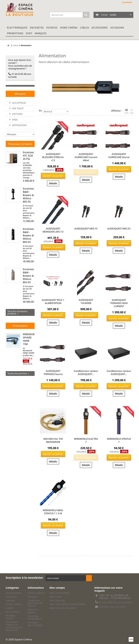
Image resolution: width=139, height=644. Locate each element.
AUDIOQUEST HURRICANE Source (119, 156)
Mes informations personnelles (67, 604)
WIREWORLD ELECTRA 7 (86, 440)
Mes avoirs (56, 597)
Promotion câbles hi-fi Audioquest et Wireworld (14, 626)
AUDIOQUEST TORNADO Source (53, 372)
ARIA (15, 127)
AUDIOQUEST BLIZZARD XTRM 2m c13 (53, 157)
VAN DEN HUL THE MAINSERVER (53, 440)
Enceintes (37, 27)
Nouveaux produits (20, 151)
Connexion (127, 2)
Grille (127, 111)
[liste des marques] (20, 141)
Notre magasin (36, 593)
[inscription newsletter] (89, 578)
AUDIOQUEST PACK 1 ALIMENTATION (53, 302)
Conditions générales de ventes (35, 603)
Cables (84, 27)
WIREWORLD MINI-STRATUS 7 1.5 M (53, 512)
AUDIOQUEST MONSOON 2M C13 (53, 230)
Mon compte (57, 588)
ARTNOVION (19, 132)
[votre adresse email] (66, 578)
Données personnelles (35, 624)
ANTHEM (17, 121)
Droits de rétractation (35, 617)
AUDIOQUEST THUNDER (86, 302)
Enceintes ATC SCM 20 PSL (28, 162)
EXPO (29, 33)
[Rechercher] (86, 15)
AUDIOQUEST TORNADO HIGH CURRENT (119, 303)
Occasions (117, 27)
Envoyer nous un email (112, 607)
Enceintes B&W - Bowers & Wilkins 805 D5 (28, 202)
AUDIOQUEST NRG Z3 (119, 229)
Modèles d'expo (11, 617)
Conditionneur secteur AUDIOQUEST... (86, 372)
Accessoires (100, 27)
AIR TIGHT (18, 115)
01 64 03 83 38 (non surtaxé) (20, 74)
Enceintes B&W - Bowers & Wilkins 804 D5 (28, 242)
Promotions (15, 33)
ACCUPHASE (19, 110)
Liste (132, 111)
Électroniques (17, 27)
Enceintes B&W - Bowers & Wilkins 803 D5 (28, 283)
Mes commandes (59, 593)
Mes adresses (57, 600)
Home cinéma (69, 27)
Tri (40, 110)
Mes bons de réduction (63, 608)
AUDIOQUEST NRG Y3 (86, 229)
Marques (41, 33)
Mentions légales (33, 611)
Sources (52, 27)
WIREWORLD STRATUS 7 (119, 440)
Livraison (33, 597)
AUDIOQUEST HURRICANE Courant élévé (86, 157)
